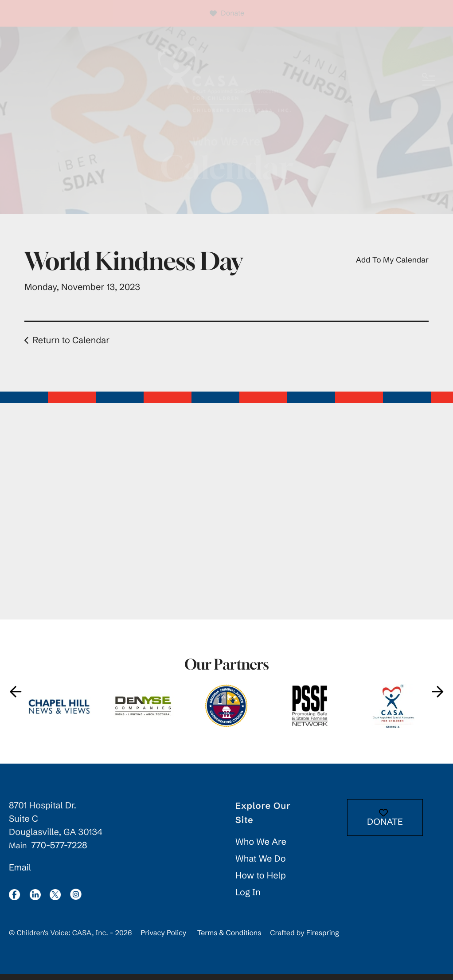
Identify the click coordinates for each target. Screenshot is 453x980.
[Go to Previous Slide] (16, 698)
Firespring (323, 939)
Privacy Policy (163, 939)
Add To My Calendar (392, 266)
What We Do (261, 865)
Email (20, 874)
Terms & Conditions (229, 939)
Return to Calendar (71, 347)
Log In (248, 899)
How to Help (261, 882)
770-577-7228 (59, 852)
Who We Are (261, 848)
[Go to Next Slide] (437, 698)
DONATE (385, 824)
